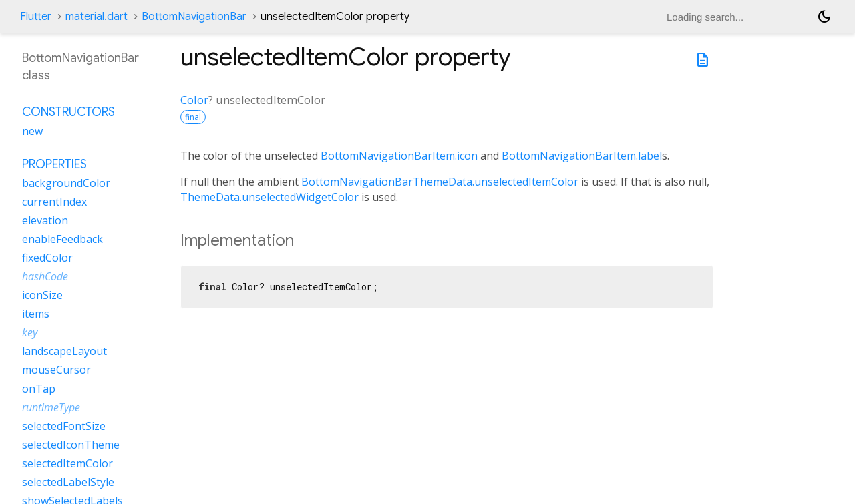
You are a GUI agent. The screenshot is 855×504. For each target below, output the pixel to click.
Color (194, 100)
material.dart (97, 17)
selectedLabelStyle (68, 482)
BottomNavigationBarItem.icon (399, 156)
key (30, 332)
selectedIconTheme (71, 445)
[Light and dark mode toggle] (824, 17)
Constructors (68, 112)
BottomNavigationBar (194, 17)
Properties (54, 164)
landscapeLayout (64, 351)
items (36, 314)
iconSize (42, 295)
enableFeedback (62, 239)
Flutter (36, 17)
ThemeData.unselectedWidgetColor (270, 197)
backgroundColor (66, 183)
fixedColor (47, 258)
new (32, 131)
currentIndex (54, 202)
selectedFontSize (64, 426)
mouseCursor (56, 370)
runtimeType (51, 407)
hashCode (45, 276)
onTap (39, 389)
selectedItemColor (67, 463)
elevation (45, 220)
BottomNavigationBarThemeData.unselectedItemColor (440, 182)
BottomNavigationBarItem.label (582, 156)
